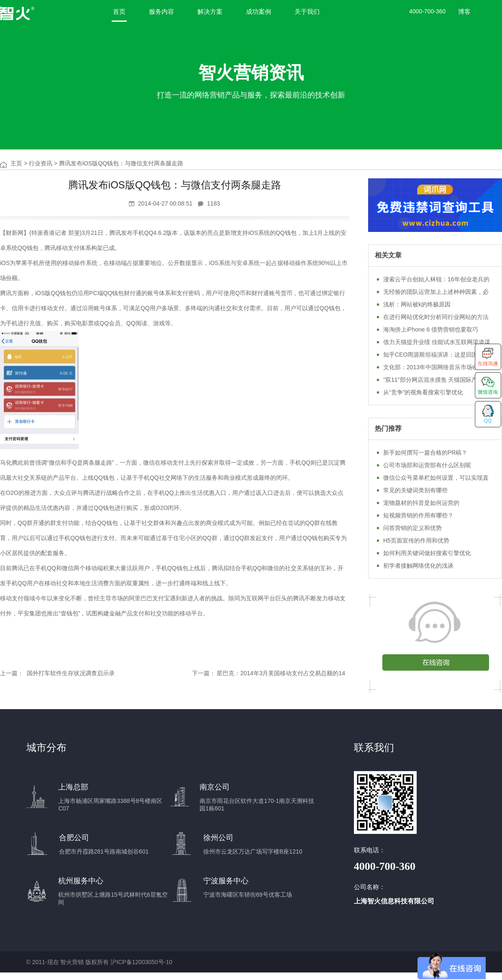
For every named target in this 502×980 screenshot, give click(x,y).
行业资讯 (41, 163)
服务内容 (161, 12)
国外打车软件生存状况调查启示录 (70, 673)
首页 (119, 12)
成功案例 (259, 12)
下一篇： (204, 673)
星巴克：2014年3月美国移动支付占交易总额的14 (281, 673)
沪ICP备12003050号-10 (141, 962)
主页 (16, 163)
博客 (464, 12)
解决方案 (210, 12)
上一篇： (12, 673)
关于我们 (307, 12)
